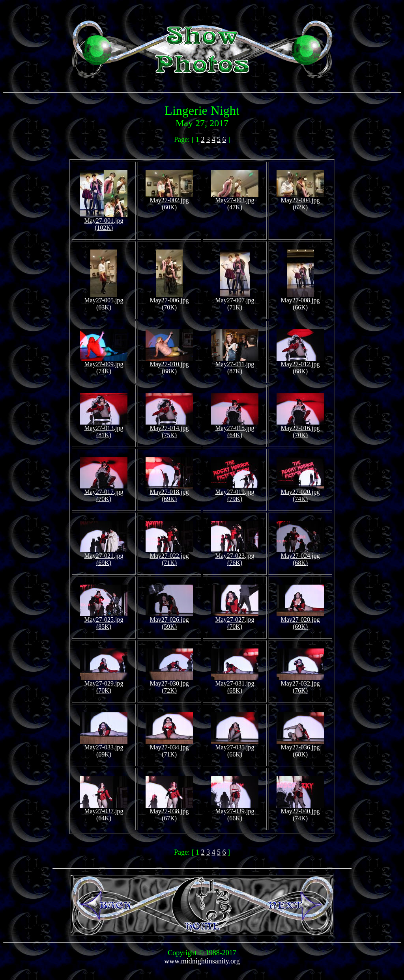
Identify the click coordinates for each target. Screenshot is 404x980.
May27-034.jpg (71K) (169, 748)
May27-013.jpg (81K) (104, 429)
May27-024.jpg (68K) (300, 556)
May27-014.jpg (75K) (169, 429)
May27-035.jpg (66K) (235, 748)
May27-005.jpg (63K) (104, 301)
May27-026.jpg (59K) (169, 620)
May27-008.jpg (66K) (300, 301)
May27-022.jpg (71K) (169, 556)
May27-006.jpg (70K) (169, 301)
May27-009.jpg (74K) (104, 365)
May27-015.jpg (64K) (235, 429)
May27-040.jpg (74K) (300, 812)
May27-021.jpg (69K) (104, 556)
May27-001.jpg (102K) (104, 221)
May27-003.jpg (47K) (235, 201)
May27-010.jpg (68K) (169, 365)
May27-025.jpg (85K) (104, 620)
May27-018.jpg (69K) (169, 493)
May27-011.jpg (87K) (235, 365)
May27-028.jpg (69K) (300, 620)
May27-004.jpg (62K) (300, 201)
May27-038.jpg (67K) (169, 812)
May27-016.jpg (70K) (300, 429)
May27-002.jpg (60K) (169, 201)
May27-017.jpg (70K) (104, 493)
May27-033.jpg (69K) (104, 748)
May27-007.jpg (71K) (235, 301)
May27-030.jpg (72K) (169, 684)
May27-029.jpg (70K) (104, 684)
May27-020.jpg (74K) (300, 493)
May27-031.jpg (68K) (235, 684)
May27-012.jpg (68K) (300, 365)
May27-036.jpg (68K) (300, 748)
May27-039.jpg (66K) (235, 812)
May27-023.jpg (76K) (235, 556)
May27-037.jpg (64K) (104, 812)
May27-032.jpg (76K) (300, 684)
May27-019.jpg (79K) (235, 493)
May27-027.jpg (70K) (235, 620)
